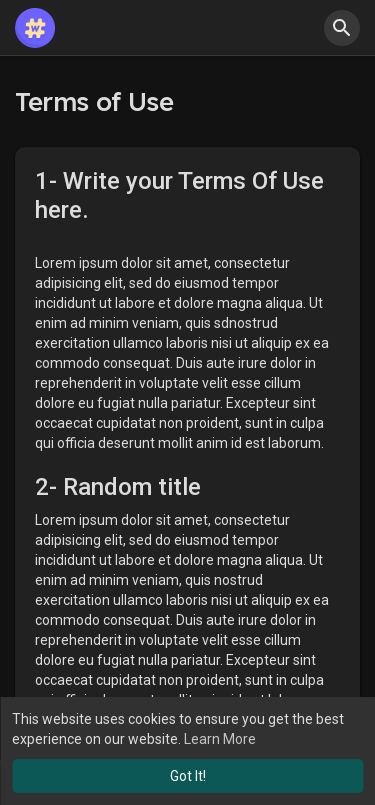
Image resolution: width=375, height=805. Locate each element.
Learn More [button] (220, 739)
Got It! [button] (188, 776)
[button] (342, 28)
